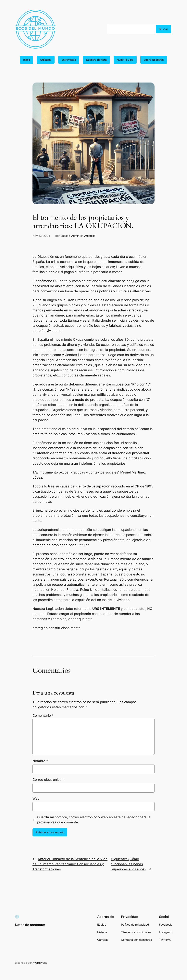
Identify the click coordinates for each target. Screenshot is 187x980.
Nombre (40, 761)
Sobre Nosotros (154, 60)
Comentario (43, 716)
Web (36, 798)
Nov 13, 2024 (41, 236)
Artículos (46, 60)
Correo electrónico (48, 780)
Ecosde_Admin (70, 236)
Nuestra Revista (96, 60)
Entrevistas (69, 60)
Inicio (27, 60)
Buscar (163, 29)
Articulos (90, 236)
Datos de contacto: (30, 925)
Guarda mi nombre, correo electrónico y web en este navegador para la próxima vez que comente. (94, 820)
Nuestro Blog (125, 60)
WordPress (40, 963)
